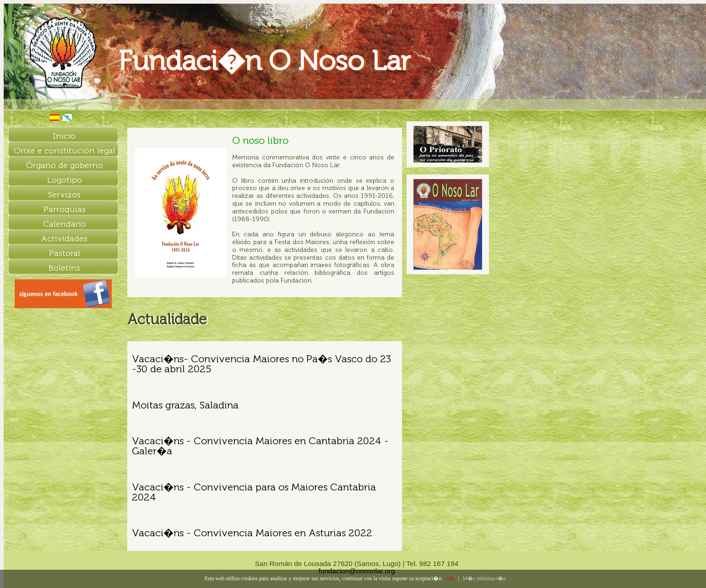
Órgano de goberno (65, 165)
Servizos (64, 195)
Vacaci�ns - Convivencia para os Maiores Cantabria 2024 (254, 492)
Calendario (65, 224)
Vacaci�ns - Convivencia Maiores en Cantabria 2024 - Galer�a (260, 446)
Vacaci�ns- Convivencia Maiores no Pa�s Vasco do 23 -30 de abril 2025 (261, 364)
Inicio (64, 136)
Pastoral (65, 253)
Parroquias (65, 209)
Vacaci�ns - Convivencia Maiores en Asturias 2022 (252, 533)
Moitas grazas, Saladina (185, 405)
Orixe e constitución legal (65, 151)
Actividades (64, 239)
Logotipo (65, 180)
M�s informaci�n (484, 578)
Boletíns (64, 268)
